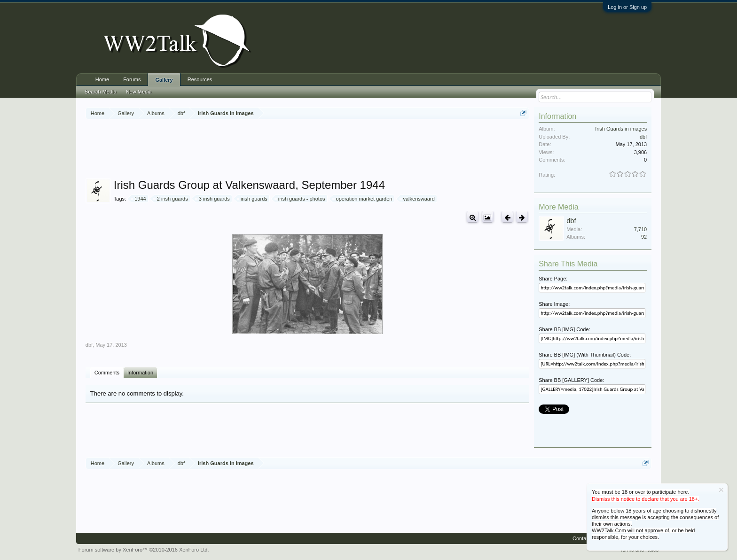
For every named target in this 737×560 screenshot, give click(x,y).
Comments (107, 373)
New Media (139, 92)
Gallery (164, 80)
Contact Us (585, 538)
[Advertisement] (307, 150)
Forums (132, 79)
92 (644, 237)
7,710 (641, 229)
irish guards (253, 199)
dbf (89, 345)
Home (102, 79)
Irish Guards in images (621, 129)
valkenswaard (418, 199)
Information (140, 373)
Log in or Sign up (627, 7)
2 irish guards (171, 199)
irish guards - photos (300, 199)
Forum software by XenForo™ (144, 550)
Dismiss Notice (721, 490)
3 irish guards (213, 199)
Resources (200, 79)
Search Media (101, 92)
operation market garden (363, 199)
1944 (139, 199)
